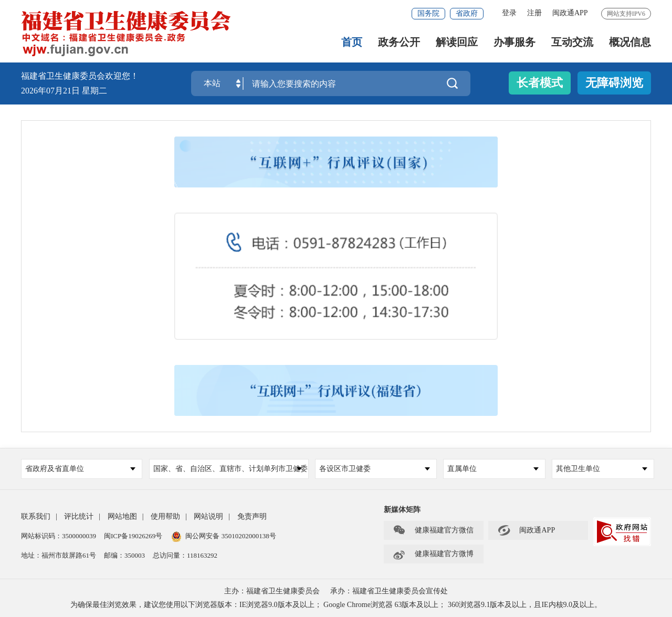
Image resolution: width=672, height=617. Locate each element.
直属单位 (493, 469)
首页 (352, 42)
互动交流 (572, 42)
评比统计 (79, 516)
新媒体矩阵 (402, 510)
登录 (509, 13)
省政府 (467, 13)
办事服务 (514, 42)
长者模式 (540, 83)
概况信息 (630, 42)
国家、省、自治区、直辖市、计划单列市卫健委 (230, 469)
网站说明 (208, 516)
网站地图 (122, 516)
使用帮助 (165, 516)
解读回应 (457, 42)
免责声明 (252, 516)
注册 (534, 13)
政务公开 (399, 42)
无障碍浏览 (614, 83)
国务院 (428, 13)
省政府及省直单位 (80, 469)
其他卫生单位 (602, 469)
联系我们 (36, 516)
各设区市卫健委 (374, 469)
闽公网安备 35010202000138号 (230, 536)
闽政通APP (570, 13)
